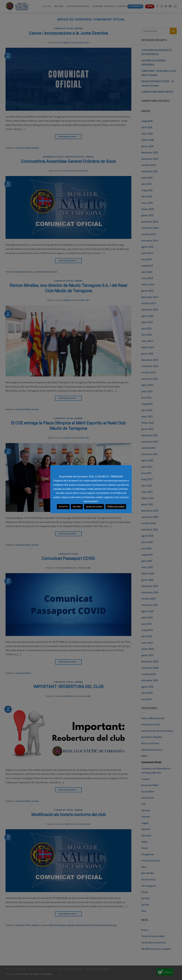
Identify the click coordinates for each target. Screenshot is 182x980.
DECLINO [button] (77, 507)
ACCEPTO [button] (63, 507)
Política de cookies (116, 507)
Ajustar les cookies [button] (94, 507)
